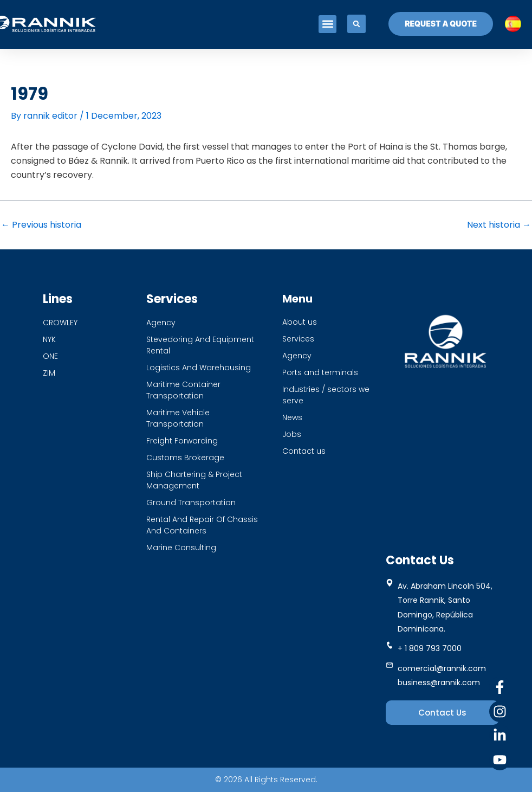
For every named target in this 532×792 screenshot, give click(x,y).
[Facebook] (500, 687)
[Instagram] (500, 711)
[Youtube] (500, 760)
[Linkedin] (500, 735)
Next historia (499, 225)
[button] (327, 24)
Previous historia (41, 225)
